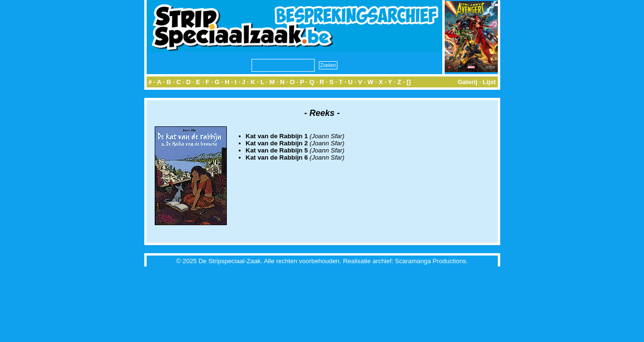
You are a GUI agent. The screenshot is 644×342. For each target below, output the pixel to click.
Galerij (467, 82)
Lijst (489, 82)
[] (409, 82)
